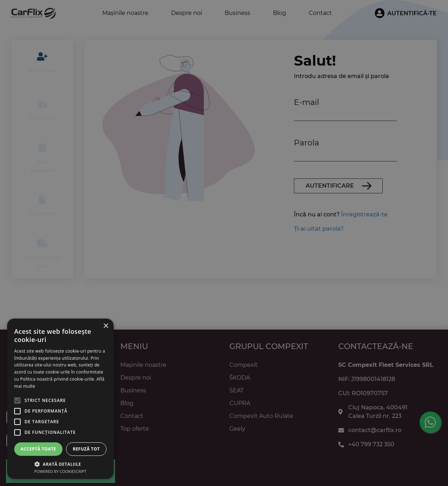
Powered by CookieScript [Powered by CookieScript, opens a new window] (61, 471)
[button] (60, 464)
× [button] (106, 326)
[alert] (224, 243)
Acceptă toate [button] (38, 449)
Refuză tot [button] (86, 449)
